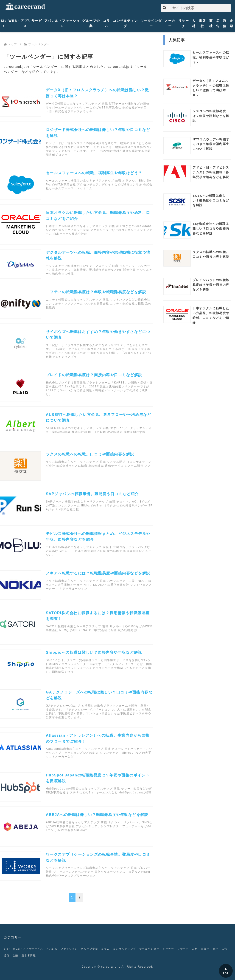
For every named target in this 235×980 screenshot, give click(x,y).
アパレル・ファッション (62, 23)
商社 (211, 23)
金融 (232, 23)
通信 (225, 23)
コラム (107, 23)
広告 (218, 23)
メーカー (170, 23)
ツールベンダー (151, 23)
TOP (226, 973)
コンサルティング (125, 23)
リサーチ (184, 23)
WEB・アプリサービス (25, 23)
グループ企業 (91, 23)
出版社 (203, 23)
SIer (4, 23)
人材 (194, 23)
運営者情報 (49, 955)
